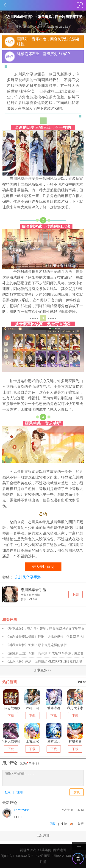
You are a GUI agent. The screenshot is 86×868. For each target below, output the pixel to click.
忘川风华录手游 (28, 577)
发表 (77, 792)
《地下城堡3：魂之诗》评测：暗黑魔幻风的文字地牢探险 (45, 628)
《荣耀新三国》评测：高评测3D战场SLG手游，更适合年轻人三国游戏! (45, 653)
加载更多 (26, 670)
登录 (8, 792)
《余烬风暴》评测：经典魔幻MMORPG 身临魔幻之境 (44, 661)
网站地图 (60, 850)
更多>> (82, 682)
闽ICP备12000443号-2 (17, 856)
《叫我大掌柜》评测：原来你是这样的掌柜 (36, 645)
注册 (20, 792)
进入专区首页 (43, 567)
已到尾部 (43, 835)
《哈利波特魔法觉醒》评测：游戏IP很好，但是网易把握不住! (45, 637)
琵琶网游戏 (28, 850)
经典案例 (45, 850)
